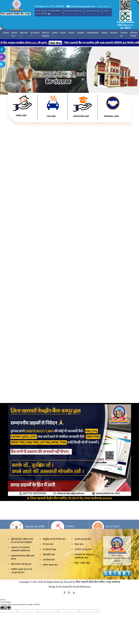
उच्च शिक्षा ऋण (49, 560)
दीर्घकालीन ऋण (49, 555)
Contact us (124, 34)
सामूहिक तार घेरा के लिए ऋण (54, 539)
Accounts (35, 33)
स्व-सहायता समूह (49, 549)
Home (6, 33)
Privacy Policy (104, 7)
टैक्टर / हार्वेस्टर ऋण (82, 563)
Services (24, 33)
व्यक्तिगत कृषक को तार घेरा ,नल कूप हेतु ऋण (22, 571)
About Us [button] (14, 34)
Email (63, 33)
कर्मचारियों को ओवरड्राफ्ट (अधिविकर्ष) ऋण (84, 556)
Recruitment (93, 33)
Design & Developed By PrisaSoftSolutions (69, 587)
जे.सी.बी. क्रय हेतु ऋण (83, 549)
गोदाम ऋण (79, 544)
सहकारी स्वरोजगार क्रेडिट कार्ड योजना (23, 557)
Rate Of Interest (46, 34)
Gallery (104, 33)
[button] (10, 71)
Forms (71, 33)
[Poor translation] (7, 608)
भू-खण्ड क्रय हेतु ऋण (83, 539)
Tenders (81, 33)
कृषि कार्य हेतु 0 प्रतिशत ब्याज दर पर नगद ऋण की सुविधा (22, 541)
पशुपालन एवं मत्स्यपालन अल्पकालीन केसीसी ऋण (21, 549)
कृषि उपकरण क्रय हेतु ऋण (21, 564)
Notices (114, 33)
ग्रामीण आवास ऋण (50, 565)
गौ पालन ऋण (48, 544)
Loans (55, 33)
